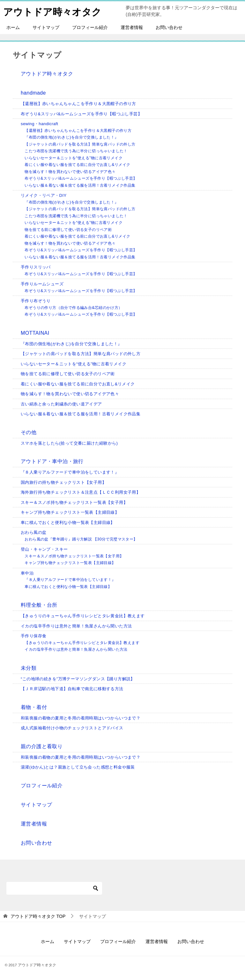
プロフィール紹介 (90, 27)
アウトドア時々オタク (52, 11)
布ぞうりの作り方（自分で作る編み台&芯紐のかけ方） (73, 308)
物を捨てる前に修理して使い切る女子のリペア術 (68, 230)
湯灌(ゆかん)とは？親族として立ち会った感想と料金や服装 (78, 767)
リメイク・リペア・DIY (44, 195)
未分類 (29, 668)
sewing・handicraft (39, 124)
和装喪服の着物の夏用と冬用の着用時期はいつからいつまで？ (81, 718)
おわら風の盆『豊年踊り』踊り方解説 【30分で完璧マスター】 (81, 539)
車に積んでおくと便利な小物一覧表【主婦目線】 (68, 522)
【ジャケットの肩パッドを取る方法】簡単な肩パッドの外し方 (80, 144)
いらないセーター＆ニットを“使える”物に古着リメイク (74, 158)
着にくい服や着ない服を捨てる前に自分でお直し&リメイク (77, 165)
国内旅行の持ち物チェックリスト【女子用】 (63, 482)
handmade (33, 93)
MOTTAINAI (35, 333)
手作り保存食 (33, 636)
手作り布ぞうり (36, 301)
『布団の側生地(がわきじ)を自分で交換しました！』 (71, 137)
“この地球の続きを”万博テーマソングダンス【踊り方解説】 (78, 679)
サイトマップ (46, 27)
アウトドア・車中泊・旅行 (52, 461)
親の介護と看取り (42, 746)
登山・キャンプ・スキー (44, 549)
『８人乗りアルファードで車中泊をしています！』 (70, 472)
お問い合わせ (169, 27)
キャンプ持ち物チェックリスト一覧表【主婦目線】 (70, 512)
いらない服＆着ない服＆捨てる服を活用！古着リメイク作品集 (80, 185)
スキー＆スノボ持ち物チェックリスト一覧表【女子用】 (74, 502)
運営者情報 (132, 27)
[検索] (54, 888)
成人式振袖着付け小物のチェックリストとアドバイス (72, 728)
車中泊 (27, 573)
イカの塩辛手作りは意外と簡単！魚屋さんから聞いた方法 (76, 626)
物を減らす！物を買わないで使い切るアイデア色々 (70, 172)
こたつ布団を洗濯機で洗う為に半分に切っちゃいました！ (76, 151)
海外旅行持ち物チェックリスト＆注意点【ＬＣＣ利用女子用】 (81, 492)
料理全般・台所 (39, 605)
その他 (29, 432)
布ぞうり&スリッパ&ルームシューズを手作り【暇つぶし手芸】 (81, 114)
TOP (38, 916)
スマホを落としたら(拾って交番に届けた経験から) (69, 443)
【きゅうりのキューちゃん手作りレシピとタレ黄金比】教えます (83, 616)
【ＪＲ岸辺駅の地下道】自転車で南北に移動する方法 (72, 689)
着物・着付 (34, 707)
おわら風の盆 (33, 532)
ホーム (13, 27)
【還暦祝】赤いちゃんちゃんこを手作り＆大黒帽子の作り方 (78, 104)
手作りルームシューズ (42, 284)
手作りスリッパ (36, 267)
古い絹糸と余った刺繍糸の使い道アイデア (61, 404)
